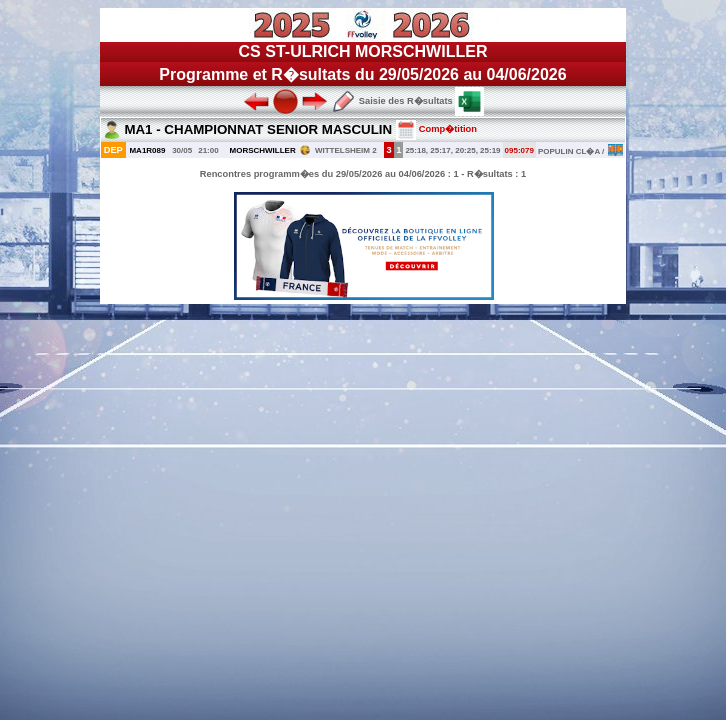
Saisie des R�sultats (392, 101)
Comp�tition (436, 129)
